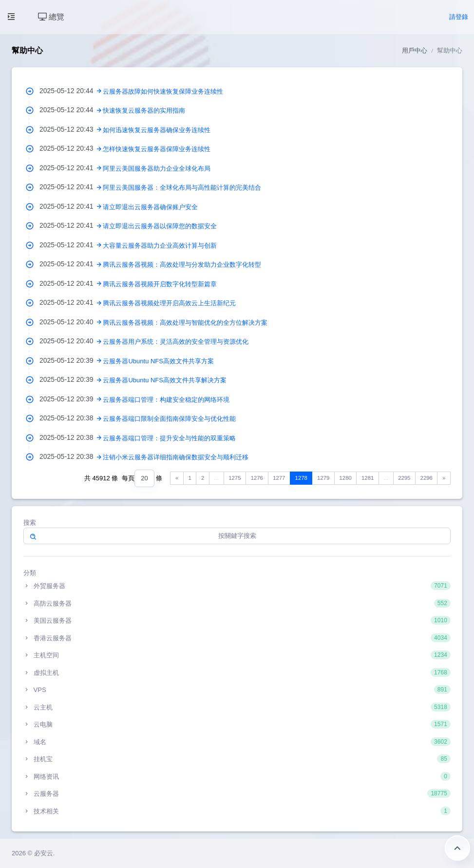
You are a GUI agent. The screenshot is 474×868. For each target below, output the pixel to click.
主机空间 (237, 655)
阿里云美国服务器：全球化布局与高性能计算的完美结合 (182, 187)
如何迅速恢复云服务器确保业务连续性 (157, 130)
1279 (323, 478)
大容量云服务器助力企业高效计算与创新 (160, 246)
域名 (237, 742)
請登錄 (459, 17)
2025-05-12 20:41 (71, 168)
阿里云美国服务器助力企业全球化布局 (157, 168)
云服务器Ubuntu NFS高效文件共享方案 (158, 361)
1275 (235, 478)
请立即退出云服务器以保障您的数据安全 (160, 226)
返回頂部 (457, 848)
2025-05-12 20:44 (71, 91)
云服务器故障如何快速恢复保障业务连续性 (163, 91)
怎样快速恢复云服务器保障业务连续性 (157, 149)
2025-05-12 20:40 (71, 322)
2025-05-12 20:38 (71, 418)
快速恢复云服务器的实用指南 (144, 110)
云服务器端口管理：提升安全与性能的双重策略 (169, 438)
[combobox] (144, 479)
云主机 (237, 707)
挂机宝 (237, 759)
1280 (346, 478)
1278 (301, 478)
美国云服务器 (237, 620)
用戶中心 (415, 50)
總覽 (51, 17)
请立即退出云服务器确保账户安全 (150, 207)
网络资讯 (237, 776)
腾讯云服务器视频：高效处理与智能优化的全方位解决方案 (185, 323)
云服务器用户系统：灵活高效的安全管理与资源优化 (176, 342)
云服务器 (237, 793)
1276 (257, 478)
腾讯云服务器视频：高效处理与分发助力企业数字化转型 (182, 265)
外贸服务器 (237, 586)
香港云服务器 (237, 638)
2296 (427, 478)
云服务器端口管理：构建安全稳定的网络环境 (166, 400)
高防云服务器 (237, 603)
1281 (368, 478)
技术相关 (237, 811)
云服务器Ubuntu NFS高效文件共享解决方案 (165, 380)
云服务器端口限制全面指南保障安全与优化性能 (169, 419)
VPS (237, 690)
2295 (404, 478)
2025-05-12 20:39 (71, 360)
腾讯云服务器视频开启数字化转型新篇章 (160, 284)
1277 (279, 478)
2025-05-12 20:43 (71, 129)
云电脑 (237, 724)
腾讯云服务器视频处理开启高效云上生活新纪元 (169, 303)
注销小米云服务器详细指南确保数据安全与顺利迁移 (176, 457)
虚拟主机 (237, 672)
